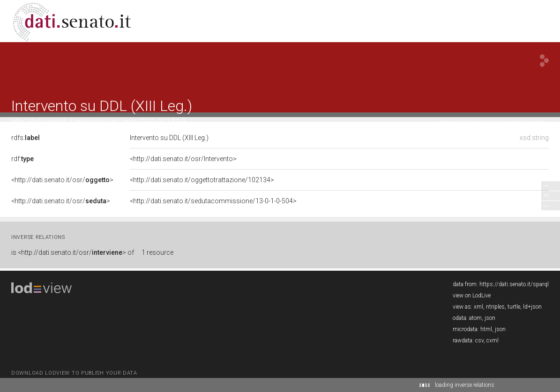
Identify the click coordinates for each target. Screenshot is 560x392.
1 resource (157, 252)
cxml (493, 340)
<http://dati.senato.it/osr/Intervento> (180, 159)
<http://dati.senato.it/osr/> (493, 122)
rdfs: (26, 138)
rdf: (22, 159)
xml (478, 307)
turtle (514, 307)
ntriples (495, 307)
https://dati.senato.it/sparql (514, 284)
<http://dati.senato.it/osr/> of (76, 252)
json (490, 318)
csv (479, 340)
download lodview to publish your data (74, 373)
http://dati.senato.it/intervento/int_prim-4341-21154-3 (98, 122)
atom (475, 318)
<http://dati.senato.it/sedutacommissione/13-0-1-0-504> (210, 201)
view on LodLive (472, 296)
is (73, 252)
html (486, 329)
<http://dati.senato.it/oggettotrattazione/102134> (199, 180)
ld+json (532, 307)
